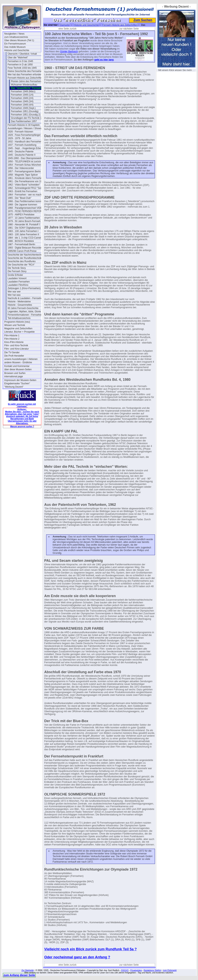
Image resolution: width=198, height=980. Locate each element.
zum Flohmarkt (170, 970)
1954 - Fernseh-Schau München (24, 165)
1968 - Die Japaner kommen (22, 205)
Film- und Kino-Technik (16, 345)
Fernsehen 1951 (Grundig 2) (26, 115)
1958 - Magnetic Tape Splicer (23, 175)
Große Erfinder (15, 275)
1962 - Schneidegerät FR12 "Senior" (26, 188)
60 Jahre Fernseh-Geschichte (23, 308)
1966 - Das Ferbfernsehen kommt (25, 201)
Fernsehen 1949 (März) (23, 91)
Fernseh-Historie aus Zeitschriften (25, 78)
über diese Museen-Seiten (18, 369)
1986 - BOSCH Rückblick (21, 241)
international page (14, 376)
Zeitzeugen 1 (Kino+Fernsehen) (24, 288)
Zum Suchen (143, 20)
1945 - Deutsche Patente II (22, 155)
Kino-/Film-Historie (14, 342)
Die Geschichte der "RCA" (21, 265)
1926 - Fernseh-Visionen (20, 132)
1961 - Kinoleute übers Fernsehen (25, 178)
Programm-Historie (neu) (17, 322)
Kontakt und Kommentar (17, 366)
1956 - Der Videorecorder (21, 168)
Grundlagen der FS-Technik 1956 (28, 118)
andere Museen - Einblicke (18, 362)
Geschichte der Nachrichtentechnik (26, 255)
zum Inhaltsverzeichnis (16, 37)
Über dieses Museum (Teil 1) (19, 40)
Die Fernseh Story (17, 271)
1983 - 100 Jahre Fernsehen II (23, 234)
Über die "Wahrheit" (18, 58)
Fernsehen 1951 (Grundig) (25, 111)
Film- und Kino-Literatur (16, 349)
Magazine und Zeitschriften (18, 328)
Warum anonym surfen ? (22, 426)
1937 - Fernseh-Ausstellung (22, 145)
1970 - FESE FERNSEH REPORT (25, 211)
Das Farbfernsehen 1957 (24, 121)
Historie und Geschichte (17, 50)
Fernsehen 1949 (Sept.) (23, 108)
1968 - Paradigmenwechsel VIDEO (26, 208)
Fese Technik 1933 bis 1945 (22, 68)
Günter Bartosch (69, 51)
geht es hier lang (104, 60)
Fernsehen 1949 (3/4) (22, 101)
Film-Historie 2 (12, 339)
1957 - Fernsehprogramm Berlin (24, 171)
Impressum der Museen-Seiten (20, 380)
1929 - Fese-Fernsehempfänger (24, 135)
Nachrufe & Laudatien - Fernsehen (26, 298)
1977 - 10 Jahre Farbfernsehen (24, 218)
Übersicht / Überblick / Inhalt (22, 54)
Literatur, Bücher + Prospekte (19, 332)
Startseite (65, 25)
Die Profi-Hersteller (14, 356)
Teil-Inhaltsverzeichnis (19, 318)
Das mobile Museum (15, 47)
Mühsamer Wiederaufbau (24, 85)
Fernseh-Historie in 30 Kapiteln (24, 125)
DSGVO (125, 970)
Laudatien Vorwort (17, 278)
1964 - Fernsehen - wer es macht (25, 195)
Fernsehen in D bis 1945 (20, 61)
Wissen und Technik (15, 325)
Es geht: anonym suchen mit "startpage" (22, 405)
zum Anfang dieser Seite (19, 975)
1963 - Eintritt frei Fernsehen (22, 191)
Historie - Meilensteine (19, 302)
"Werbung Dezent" (14, 387)
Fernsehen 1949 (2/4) (22, 98)
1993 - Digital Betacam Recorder (25, 248)
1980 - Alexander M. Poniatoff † (24, 225)
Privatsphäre (136, 970)
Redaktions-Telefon (152, 970)
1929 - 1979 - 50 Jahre (19, 138)
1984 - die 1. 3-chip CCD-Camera (25, 238)
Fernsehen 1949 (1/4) (22, 95)
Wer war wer (14, 292)
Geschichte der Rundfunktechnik (24, 258)
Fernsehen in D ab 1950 (20, 65)
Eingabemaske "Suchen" (17, 383)
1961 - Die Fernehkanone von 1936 (26, 181)
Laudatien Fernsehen (19, 282)
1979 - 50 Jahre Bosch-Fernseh (24, 221)
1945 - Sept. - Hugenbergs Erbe (24, 148)
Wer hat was (14, 295)
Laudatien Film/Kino (18, 285)
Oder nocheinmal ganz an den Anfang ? (77, 957)
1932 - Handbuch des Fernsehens (25, 142)
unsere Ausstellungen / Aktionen (21, 359)
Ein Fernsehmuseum (15, 44)
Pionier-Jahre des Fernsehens (27, 81)
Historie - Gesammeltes (20, 305)
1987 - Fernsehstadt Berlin (21, 244)
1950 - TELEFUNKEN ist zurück (24, 162)
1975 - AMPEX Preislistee (21, 215)
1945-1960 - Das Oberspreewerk (25, 158)
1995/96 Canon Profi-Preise (22, 251)
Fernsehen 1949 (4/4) (22, 105)
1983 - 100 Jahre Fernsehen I (23, 231)
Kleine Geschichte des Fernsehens (26, 71)
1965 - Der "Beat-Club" (19, 198)
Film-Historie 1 (12, 336)
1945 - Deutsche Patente (21, 152)
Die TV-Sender (12, 352)
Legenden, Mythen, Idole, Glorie (24, 312)
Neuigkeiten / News (14, 34)
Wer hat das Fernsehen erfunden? (25, 75)
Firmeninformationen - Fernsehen (25, 315)
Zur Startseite (28, 970)
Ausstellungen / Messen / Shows (24, 128)
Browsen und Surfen (15, 373)
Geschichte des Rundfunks (22, 261)
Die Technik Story (17, 268)
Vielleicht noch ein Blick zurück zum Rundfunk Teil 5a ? (90, 949)
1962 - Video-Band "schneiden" (24, 185)
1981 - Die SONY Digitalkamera (24, 228)
